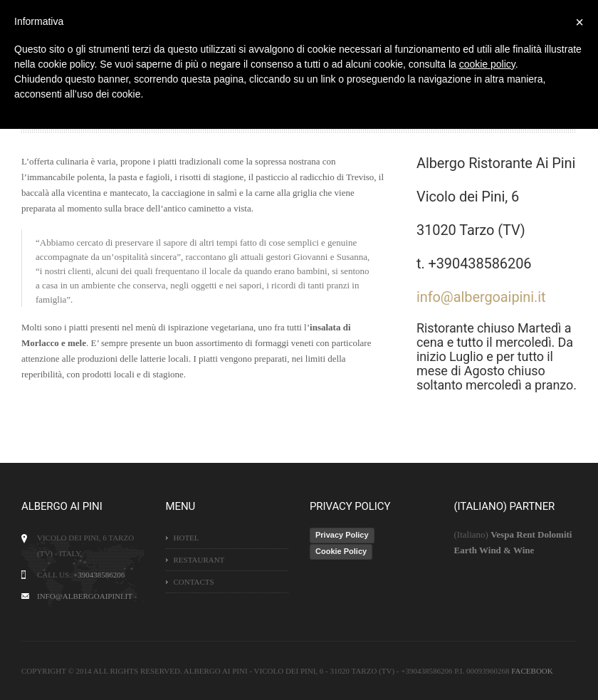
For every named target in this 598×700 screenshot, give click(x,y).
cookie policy (487, 64)
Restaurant (199, 560)
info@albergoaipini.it (481, 297)
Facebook (532, 671)
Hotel (187, 538)
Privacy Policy (342, 535)
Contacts (194, 582)
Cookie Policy (341, 551)
